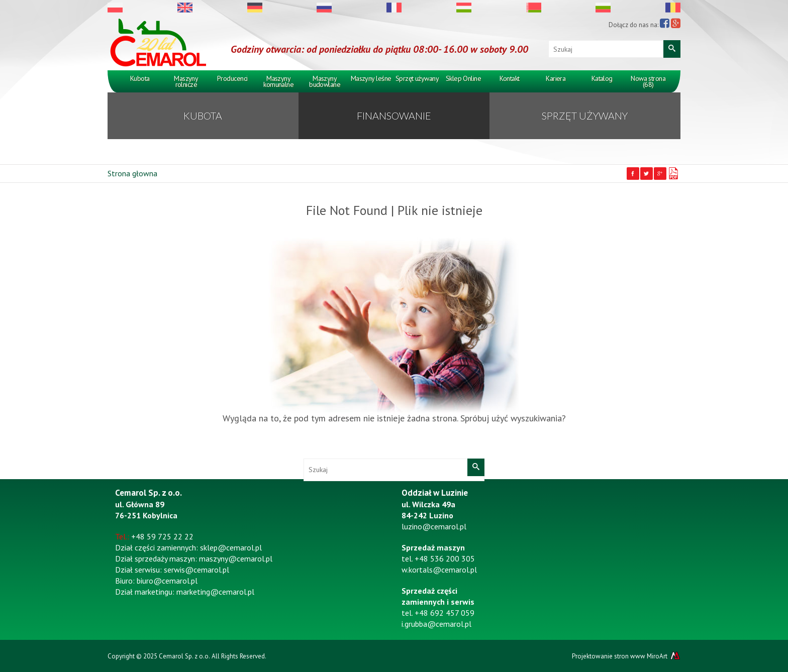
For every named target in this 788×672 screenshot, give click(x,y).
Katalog (602, 78)
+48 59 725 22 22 (162, 536)
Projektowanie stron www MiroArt (626, 656)
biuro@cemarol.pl (167, 581)
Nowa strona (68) (648, 81)
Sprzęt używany (417, 78)
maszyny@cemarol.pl (236, 558)
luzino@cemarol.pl (434, 526)
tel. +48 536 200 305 (438, 558)
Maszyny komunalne (278, 81)
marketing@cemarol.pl (215, 592)
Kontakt (509, 78)
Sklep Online (463, 78)
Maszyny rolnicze (186, 81)
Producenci (232, 78)
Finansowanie (394, 116)
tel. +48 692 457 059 (438, 613)
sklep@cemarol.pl (231, 547)
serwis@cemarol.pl (196, 570)
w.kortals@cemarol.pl (439, 570)
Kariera (556, 78)
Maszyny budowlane (325, 81)
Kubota (140, 78)
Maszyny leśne (371, 78)
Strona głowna (132, 173)
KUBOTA (203, 116)
